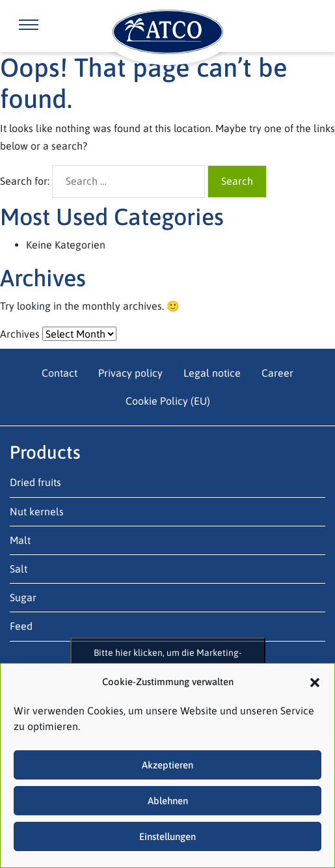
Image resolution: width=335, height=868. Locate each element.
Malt (20, 540)
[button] (315, 681)
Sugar (23, 597)
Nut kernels (37, 511)
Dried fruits (35, 482)
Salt (19, 569)
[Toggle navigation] (29, 26)
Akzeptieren (167, 765)
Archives (20, 334)
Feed (21, 626)
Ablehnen (168, 801)
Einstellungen (167, 836)
